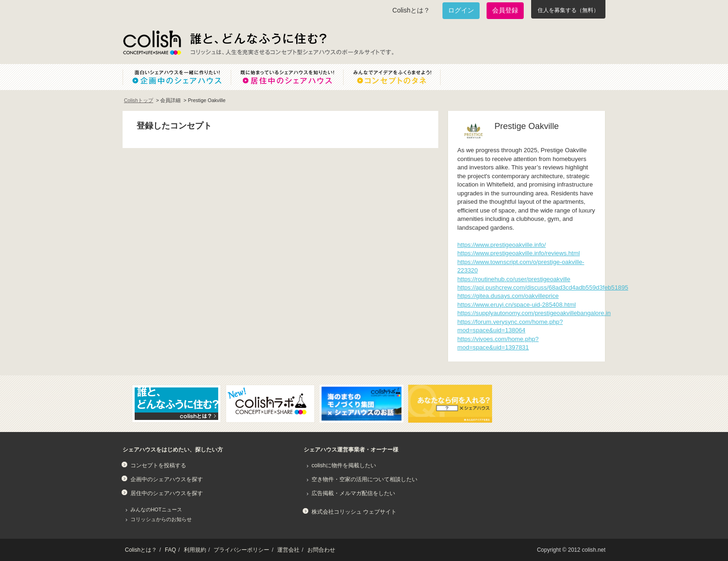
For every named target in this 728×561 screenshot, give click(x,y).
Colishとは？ (411, 10)
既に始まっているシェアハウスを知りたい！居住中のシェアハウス (287, 77)
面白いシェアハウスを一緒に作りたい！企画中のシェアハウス (177, 77)
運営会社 (288, 550)
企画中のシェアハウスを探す (167, 479)
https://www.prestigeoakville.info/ (502, 245)
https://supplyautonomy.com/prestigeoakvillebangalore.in (534, 313)
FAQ (170, 550)
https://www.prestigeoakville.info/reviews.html (519, 253)
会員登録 (505, 10)
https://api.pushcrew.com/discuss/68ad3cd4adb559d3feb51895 (543, 287)
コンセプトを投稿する (158, 465)
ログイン (461, 10)
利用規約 (195, 550)
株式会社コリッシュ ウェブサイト (354, 512)
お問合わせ (321, 550)
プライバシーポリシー (241, 550)
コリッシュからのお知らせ (161, 519)
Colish (152, 43)
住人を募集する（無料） (568, 10)
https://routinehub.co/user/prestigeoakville (514, 279)
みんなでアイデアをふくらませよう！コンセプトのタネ (399, 77)
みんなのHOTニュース (156, 509)
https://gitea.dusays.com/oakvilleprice (508, 296)
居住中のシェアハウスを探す (167, 493)
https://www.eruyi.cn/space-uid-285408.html (517, 305)
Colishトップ (139, 100)
